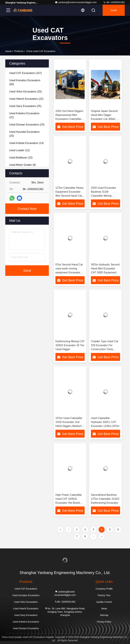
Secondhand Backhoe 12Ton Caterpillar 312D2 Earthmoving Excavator (105, 499)
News (104, 609)
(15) (21, 158)
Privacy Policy (104, 622)
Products (19, 51)
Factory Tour (104, 595)
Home (8, 51)
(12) (20, 150)
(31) (24, 115)
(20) (24, 134)
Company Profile (104, 589)
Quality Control (104, 602)
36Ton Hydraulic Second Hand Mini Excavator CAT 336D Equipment (105, 269)
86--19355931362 (114, 2)
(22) (26, 99)
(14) (26, 143)
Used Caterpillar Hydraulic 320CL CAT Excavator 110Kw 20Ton (105, 422)
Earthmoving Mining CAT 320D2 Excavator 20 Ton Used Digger (70, 345)
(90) (25, 82)
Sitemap (104, 615)
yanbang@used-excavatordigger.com (76, 2)
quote (114, 10)
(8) (23, 165)
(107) (26, 73)
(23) (27, 125)
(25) (25, 92)
